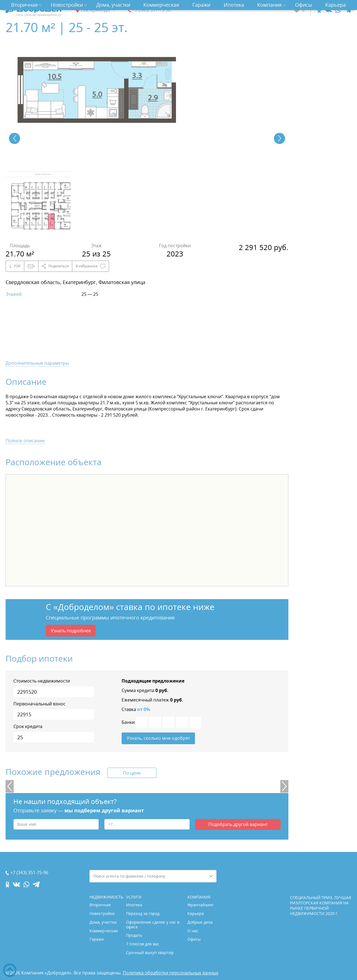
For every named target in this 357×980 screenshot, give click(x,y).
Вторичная (24, 5)
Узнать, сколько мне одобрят (158, 739)
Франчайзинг (201, 905)
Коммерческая (161, 5)
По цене (132, 774)
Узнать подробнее (71, 631)
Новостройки (67, 5)
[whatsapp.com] (338, 10)
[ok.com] (319, 10)
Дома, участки (113, 5)
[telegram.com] (348, 10)
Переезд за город (143, 913)
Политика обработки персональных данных (171, 973)
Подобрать (238, 825)
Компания (269, 5)
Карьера (336, 5)
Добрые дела (200, 922)
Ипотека (234, 5)
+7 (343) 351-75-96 (151, 10)
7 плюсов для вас (143, 944)
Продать (134, 935)
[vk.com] (328, 10)
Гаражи (201, 5)
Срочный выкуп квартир (150, 953)
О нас (193, 931)
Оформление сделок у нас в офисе (153, 924)
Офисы (304, 5)
